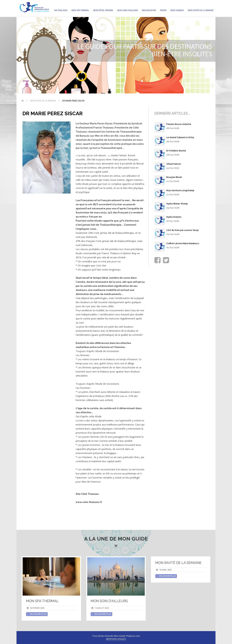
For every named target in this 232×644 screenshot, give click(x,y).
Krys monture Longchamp (180, 190)
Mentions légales (116, 639)
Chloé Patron (174, 164)
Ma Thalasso (61, 10)
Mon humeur (177, 10)
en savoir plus (37, 614)
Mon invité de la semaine (201, 10)
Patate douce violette (179, 124)
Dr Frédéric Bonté (176, 151)
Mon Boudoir (149, 10)
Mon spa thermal (80, 10)
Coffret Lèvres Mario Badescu (183, 243)
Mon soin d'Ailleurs (127, 10)
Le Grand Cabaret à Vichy (180, 137)
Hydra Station (174, 217)
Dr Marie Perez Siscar (73, 101)
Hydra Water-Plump (177, 204)
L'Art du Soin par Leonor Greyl (183, 230)
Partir (163, 10)
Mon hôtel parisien (103, 10)
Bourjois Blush (174, 177)
